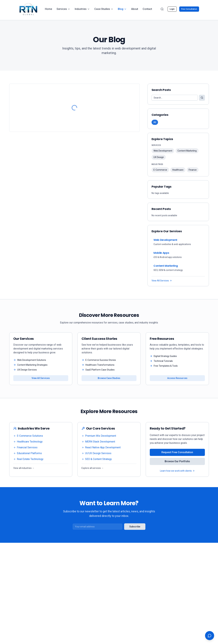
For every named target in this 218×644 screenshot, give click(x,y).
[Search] (162, 9)
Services (63, 9)
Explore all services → (93, 468)
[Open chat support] (210, 636)
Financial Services (25, 447)
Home (48, 9)
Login (172, 9)
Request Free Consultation (177, 452)
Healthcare (178, 170)
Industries (82, 9)
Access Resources (177, 378)
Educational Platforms (28, 453)
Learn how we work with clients (177, 471)
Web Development (163, 151)
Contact (147, 9)
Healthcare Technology (28, 442)
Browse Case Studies (109, 378)
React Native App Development (101, 447)
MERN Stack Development (98, 442)
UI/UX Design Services (96, 453)
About (135, 9)
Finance (193, 170)
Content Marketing (187, 151)
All (155, 122)
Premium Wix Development (99, 436)
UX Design (159, 157)
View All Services (162, 281)
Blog (122, 9)
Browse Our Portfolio (177, 461)
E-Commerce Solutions (28, 436)
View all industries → (24, 468)
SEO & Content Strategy (97, 459)
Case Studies (104, 9)
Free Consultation (189, 9)
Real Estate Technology (28, 459)
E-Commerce (160, 170)
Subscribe (135, 527)
